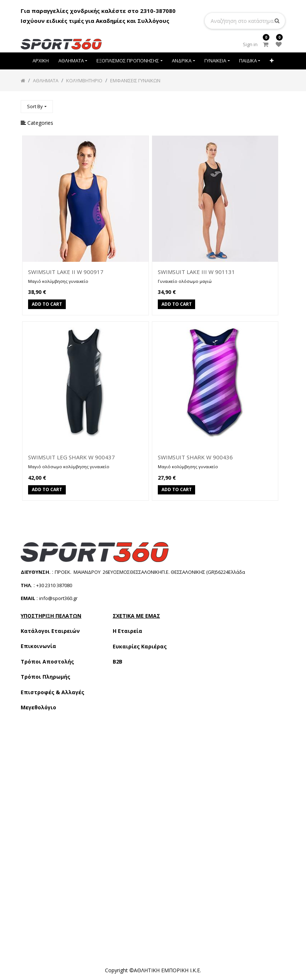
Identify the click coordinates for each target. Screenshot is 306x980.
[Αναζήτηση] (279, 103)
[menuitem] (41, 61)
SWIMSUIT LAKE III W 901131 (196, 272)
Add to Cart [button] (47, 304)
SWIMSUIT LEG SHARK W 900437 (72, 457)
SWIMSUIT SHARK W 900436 (195, 457)
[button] (272, 61)
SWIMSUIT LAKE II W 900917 (66, 272)
